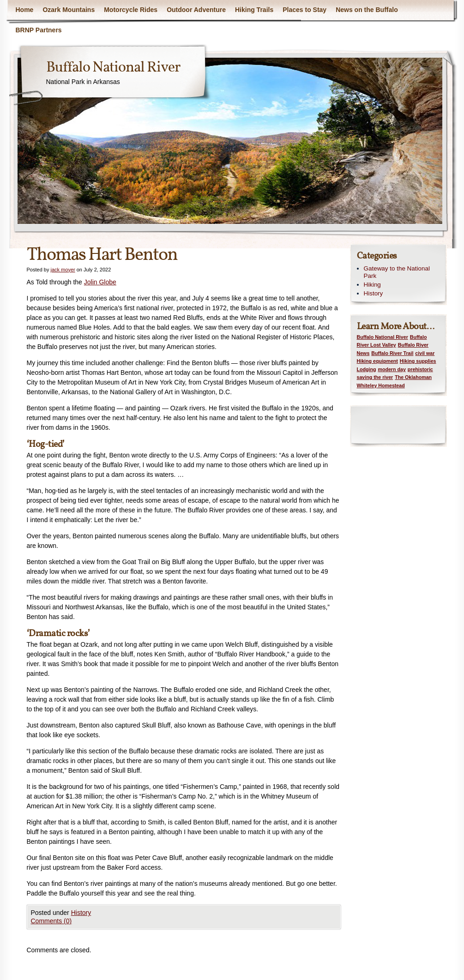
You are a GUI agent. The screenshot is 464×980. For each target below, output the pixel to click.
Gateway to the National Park (397, 272)
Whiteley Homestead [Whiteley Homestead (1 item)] (381, 385)
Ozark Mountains (69, 10)
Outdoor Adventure (196, 10)
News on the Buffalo (367, 10)
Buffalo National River (113, 68)
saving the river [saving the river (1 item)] (375, 377)
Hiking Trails (254, 10)
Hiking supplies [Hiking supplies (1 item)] (418, 361)
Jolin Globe (100, 282)
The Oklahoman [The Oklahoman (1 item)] (413, 377)
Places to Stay (304, 10)
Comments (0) (51, 921)
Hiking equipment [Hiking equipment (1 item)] (377, 361)
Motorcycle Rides (131, 10)
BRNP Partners (39, 30)
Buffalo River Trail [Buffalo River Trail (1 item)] (392, 353)
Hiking (372, 285)
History (81, 913)
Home (25, 10)
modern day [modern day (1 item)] (392, 369)
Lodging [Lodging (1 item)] (367, 369)
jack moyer (63, 270)
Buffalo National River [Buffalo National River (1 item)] (383, 337)
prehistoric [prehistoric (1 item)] (420, 369)
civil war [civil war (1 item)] (425, 353)
